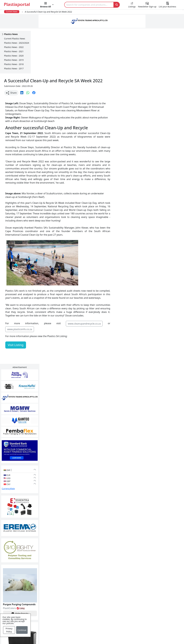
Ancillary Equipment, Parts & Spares (89, 616)
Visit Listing (46, 300)
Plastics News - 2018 (14, 64)
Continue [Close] (22, 630)
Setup (137, 637)
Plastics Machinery (80, 610)
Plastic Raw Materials (81, 604)
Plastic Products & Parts (82, 593)
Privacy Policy (9, 630)
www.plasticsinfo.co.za (50, 284)
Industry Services (79, 628)
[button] (47, 5)
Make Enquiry (165, 276)
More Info (92, 547)
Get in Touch (165, 477)
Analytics (124, 637)
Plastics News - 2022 (14, 47)
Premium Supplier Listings (139, 610)
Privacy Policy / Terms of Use (84, 637)
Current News (12, 12)
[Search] (89, 5)
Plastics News (22, 587)
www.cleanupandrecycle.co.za (114, 279)
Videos (19, 604)
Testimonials (131, 593)
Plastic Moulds (77, 622)
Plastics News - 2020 (14, 56)
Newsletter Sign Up (25, 593)
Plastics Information (26, 599)
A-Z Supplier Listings (135, 604)
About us (110, 637)
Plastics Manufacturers (82, 587)
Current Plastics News (15, 39)
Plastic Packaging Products (84, 599)
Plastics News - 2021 (14, 51)
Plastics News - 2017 (14, 68)
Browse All (130, 599)
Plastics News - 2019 (14, 60)
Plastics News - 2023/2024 (17, 43)
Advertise (150, 637)
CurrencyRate (154, 154)
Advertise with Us (134, 587)
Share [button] (42, 48)
